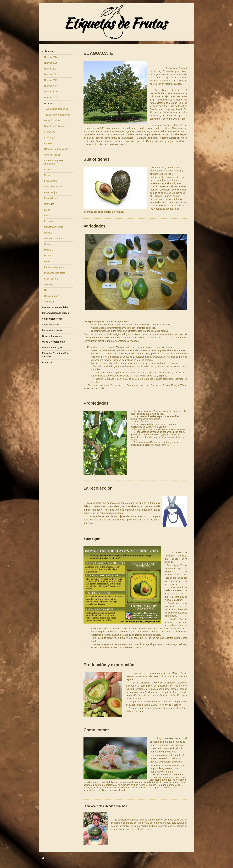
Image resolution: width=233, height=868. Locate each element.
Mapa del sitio (76, 858)
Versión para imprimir (55, 858)
